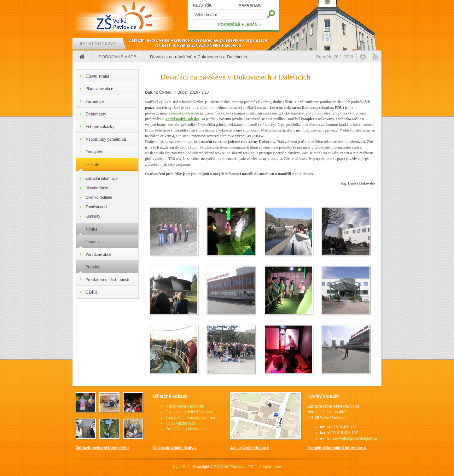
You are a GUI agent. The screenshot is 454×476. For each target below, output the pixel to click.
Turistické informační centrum (190, 418)
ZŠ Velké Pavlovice (230, 467)
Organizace (95, 242)
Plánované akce (99, 89)
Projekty (93, 267)
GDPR (91, 292)
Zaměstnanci (96, 207)
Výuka (91, 229)
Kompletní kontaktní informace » (337, 448)
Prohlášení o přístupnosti (107, 280)
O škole (92, 165)
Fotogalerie (96, 152)
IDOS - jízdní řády (180, 423)
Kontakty (93, 216)
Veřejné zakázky (100, 127)
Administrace (270, 467)
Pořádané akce (118, 57)
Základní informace (102, 179)
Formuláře (95, 101)
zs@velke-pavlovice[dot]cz (355, 438)
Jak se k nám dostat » (250, 448)
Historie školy (97, 188)
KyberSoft (181, 467)
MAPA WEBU (250, 5)
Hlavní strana (97, 76)
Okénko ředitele (99, 197)
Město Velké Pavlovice (184, 406)
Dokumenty (96, 114)
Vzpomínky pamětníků (106, 139)
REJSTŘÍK (202, 5)
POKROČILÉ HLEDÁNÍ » (240, 25)
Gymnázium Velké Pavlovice (189, 412)
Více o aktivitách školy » (175, 448)
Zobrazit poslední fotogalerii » (103, 448)
